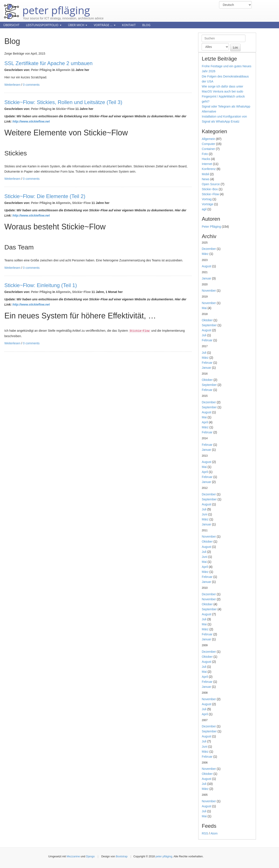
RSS (205, 833)
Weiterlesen (12, 85)
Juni (205, 514)
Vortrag (207, 199)
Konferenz (209, 169)
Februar (207, 340)
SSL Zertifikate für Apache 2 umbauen (48, 63)
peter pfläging (47, 7)
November (209, 291)
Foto (205, 154)
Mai (204, 308)
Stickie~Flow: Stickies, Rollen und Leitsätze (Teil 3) (63, 102)
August (207, 266)
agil (204, 209)
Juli (204, 335)
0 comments (31, 85)
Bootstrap (122, 856)
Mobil (205, 174)
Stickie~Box (210, 189)
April (205, 422)
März (205, 254)
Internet (207, 164)
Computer (208, 144)
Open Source (211, 184)
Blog (146, 25)
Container (208, 149)
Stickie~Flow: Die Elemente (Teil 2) (45, 196)
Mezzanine (73, 856)
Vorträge (208, 204)
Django (90, 856)
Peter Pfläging (41, 70)
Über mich (78, 25)
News (206, 179)
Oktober (207, 320)
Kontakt (129, 25)
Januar (207, 278)
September (209, 325)
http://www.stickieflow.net (31, 121)
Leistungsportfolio (44, 25)
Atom (214, 833)
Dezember (209, 249)
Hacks (206, 159)
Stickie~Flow (65, 109)
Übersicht (11, 25)
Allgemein (63, 70)
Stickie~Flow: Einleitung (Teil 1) (41, 285)
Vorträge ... (105, 25)
